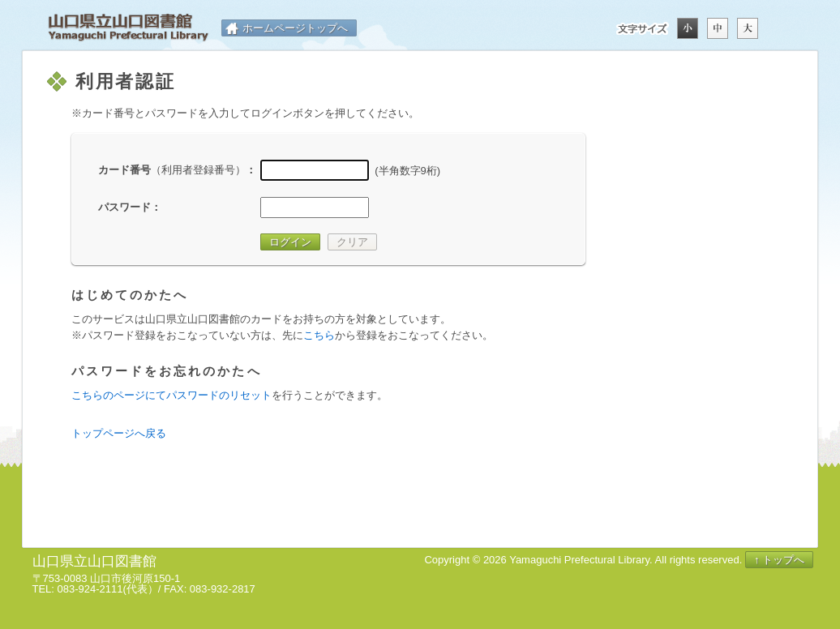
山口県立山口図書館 (128, 28)
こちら (319, 335)
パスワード (124, 207)
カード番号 (172, 170)
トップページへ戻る (119, 433)
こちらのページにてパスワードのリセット (171, 395)
